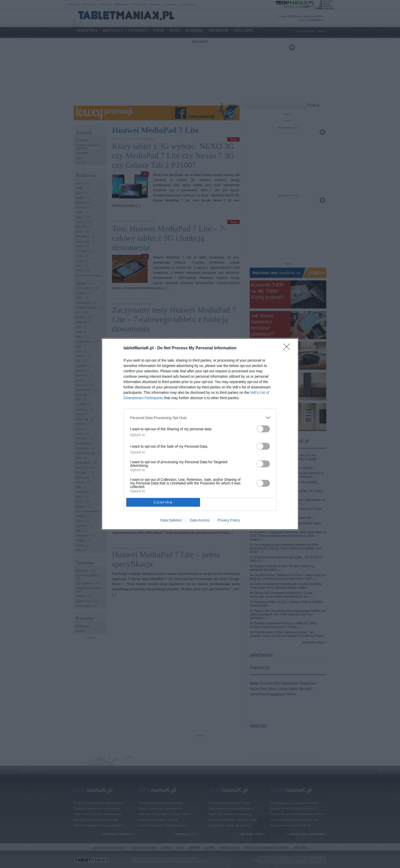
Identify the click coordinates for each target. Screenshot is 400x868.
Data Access (200, 520)
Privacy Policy (229, 520)
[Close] (288, 348)
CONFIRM (163, 502)
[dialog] (200, 434)
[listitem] (200, 418)
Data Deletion (171, 520)
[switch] (263, 429)
